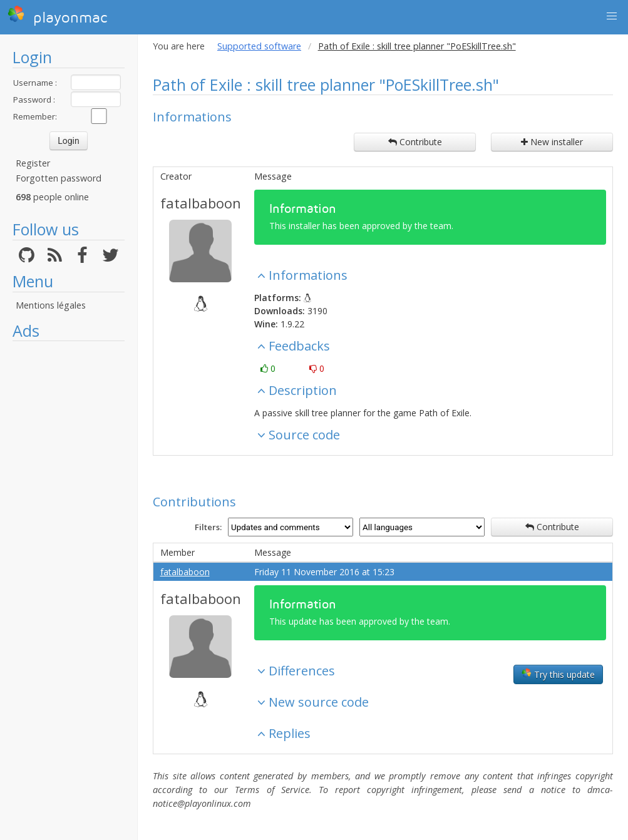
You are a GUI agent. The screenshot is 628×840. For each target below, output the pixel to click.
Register (33, 163)
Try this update (558, 674)
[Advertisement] (69, 535)
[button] (612, 16)
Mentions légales (51, 305)
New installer (552, 142)
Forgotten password (59, 178)
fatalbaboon (201, 203)
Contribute (415, 142)
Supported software (259, 46)
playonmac (57, 16)
